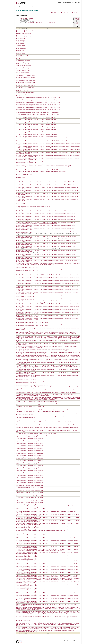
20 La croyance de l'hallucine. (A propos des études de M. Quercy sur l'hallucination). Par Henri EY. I (36, 129)
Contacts (61, 641)
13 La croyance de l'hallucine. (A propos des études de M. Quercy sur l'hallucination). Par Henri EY (36, 118)
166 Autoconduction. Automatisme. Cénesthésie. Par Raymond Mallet (30, 499)
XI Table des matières (21, 54)
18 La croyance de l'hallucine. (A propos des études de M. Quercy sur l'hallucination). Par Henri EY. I (36, 126)
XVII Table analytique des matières (23, 64)
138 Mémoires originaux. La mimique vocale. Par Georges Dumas (29, 452)
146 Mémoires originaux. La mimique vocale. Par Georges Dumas (29, 465)
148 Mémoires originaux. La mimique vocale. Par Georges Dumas (29, 469)
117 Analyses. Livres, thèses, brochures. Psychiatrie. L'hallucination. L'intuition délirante (34, 408)
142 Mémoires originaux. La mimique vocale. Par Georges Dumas (29, 459)
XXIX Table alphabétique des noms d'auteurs (25, 84)
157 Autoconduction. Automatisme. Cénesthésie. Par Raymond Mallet (30, 484)
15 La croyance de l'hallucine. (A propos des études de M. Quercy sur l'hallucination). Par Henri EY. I (36, 121)
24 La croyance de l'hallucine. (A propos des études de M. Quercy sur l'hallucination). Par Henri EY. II (36, 136)
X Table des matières (20, 52)
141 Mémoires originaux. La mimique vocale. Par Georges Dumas (29, 457)
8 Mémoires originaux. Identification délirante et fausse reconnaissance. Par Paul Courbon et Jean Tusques (38, 109)
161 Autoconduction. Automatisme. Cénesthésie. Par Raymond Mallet (30, 491)
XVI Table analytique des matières (23, 62)
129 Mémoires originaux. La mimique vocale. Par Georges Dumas (29, 437)
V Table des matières (20, 44)
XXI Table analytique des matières (23, 70)
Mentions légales (69, 641)
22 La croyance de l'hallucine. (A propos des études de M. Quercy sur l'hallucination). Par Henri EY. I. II (37, 133)
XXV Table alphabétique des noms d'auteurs (25, 77)
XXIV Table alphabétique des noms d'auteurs (25, 76)
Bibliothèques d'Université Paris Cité (69, 2)
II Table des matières (20, 38)
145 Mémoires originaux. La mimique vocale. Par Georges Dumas (29, 464)
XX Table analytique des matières (23, 69)
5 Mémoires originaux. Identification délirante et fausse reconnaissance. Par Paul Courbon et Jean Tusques (38, 104)
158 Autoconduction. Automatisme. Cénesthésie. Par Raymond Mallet (30, 486)
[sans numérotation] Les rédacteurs (23, 32)
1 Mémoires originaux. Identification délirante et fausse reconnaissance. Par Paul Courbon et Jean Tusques (38, 97)
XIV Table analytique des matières (23, 59)
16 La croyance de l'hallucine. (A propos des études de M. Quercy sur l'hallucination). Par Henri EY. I (36, 123)
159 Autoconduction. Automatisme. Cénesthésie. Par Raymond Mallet (30, 487)
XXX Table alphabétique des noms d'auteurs (25, 86)
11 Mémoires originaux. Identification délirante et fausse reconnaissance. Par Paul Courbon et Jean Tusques (38, 114)
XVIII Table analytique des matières (23, 65)
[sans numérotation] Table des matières (24, 37)
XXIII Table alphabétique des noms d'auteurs (25, 74)
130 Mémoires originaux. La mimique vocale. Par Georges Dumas (29, 438)
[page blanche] (19, 35)
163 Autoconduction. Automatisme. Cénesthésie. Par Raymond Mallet (30, 494)
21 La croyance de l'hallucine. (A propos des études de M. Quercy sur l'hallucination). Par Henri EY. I (36, 131)
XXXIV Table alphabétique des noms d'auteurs (26, 92)
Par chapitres (77, 20)
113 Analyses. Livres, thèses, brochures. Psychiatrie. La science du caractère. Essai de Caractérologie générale (39, 401)
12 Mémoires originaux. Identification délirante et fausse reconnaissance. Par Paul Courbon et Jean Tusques (38, 116)
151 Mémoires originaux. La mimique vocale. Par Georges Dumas (29, 474)
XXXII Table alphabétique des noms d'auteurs (25, 89)
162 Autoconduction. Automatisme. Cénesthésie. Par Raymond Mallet (30, 492)
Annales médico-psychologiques (26, 18)
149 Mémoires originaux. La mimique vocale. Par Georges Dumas (29, 470)
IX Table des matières (21, 50)
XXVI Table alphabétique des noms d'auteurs (25, 79)
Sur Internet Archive (76, 23)
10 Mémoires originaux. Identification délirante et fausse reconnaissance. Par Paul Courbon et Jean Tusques (38, 113)
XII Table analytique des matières (23, 55)
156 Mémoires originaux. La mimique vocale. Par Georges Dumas (29, 482)
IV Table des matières (21, 42)
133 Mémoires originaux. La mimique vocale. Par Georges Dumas (29, 443)
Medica (78, 4)
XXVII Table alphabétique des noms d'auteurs (25, 81)
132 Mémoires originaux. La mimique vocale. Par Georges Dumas (29, 442)
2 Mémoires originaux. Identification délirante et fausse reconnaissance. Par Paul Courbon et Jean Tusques (38, 99)
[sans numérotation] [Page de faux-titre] (24, 30)
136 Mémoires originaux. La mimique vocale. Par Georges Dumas (29, 449)
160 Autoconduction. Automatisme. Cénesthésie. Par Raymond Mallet (30, 489)
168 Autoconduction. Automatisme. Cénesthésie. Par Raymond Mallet (30, 502)
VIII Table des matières (21, 49)
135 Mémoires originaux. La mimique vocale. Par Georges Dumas (29, 447)
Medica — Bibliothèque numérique (27, 10)
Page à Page (77, 18)
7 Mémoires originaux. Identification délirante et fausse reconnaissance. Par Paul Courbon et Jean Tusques (38, 108)
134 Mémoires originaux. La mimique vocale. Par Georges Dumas (29, 445)
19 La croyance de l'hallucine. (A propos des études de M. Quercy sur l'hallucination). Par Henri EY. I (36, 128)
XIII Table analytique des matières (23, 57)
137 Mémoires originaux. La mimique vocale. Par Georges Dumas (29, 450)
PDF (75, 21)
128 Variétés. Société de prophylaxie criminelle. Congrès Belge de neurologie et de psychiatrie (35, 435)
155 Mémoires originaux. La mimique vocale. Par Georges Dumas (29, 481)
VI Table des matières (21, 45)
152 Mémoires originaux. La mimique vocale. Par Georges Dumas (29, 475)
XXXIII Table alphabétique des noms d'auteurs (26, 91)
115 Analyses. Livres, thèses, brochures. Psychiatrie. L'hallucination (30, 405)
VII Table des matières (21, 47)
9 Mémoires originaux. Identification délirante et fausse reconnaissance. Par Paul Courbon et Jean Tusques (38, 111)
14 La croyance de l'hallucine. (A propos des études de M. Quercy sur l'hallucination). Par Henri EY (36, 119)
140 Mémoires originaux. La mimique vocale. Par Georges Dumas (29, 455)
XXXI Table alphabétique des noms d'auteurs (25, 87)
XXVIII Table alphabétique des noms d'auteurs (26, 82)
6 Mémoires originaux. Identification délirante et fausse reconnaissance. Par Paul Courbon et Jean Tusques (38, 106)
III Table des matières (20, 40)
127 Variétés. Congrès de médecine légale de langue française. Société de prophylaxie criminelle (36, 433)
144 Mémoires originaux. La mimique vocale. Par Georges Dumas (29, 462)
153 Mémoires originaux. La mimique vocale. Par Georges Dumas (29, 477)
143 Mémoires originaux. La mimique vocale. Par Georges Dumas (29, 460)
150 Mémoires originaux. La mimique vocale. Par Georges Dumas (29, 472)
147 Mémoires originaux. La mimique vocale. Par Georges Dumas (29, 467)
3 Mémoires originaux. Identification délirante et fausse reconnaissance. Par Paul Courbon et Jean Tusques (38, 101)
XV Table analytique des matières (23, 60)
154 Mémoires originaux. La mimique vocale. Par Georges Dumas (29, 479)
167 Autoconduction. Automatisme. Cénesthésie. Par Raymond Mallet (30, 501)
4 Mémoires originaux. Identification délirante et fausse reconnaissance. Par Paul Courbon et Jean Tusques (38, 102)
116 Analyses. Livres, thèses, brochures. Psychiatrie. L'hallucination (30, 406)
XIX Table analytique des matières (23, 67)
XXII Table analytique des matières (23, 72)
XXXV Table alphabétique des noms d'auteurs (25, 94)
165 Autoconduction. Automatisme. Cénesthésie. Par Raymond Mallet (30, 497)
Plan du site (77, 641)
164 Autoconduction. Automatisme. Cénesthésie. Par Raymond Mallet (30, 496)
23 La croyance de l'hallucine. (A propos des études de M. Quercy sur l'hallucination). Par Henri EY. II (36, 134)
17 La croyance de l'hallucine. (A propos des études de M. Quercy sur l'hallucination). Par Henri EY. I (36, 124)
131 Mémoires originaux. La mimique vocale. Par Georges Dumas (29, 440)
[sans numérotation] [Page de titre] (23, 33)
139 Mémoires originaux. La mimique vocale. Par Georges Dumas (29, 454)
